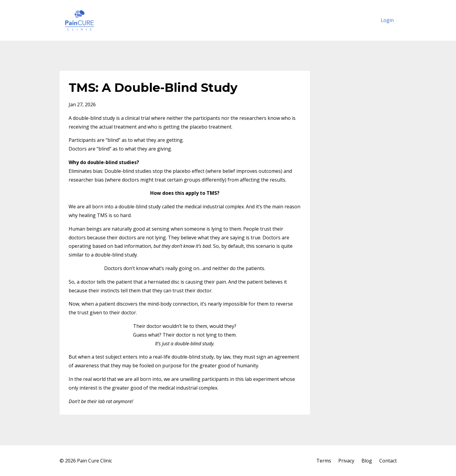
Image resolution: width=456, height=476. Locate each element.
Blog (367, 461)
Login (387, 20)
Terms (324, 461)
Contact (388, 461)
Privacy (346, 461)
